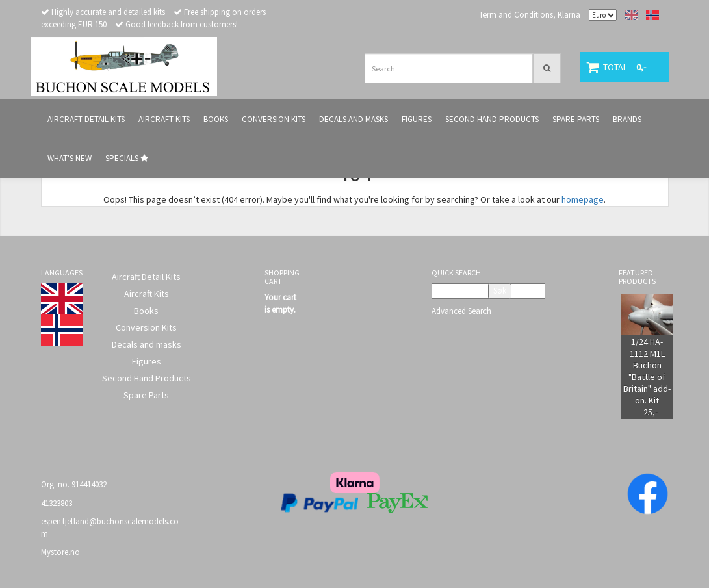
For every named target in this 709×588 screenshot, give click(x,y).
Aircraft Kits (147, 294)
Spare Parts (146, 395)
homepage (583, 199)
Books (146, 311)
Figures (147, 361)
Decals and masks (147, 344)
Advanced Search (461, 311)
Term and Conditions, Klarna (530, 15)
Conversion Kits (146, 327)
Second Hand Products (147, 378)
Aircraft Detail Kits (146, 277)
